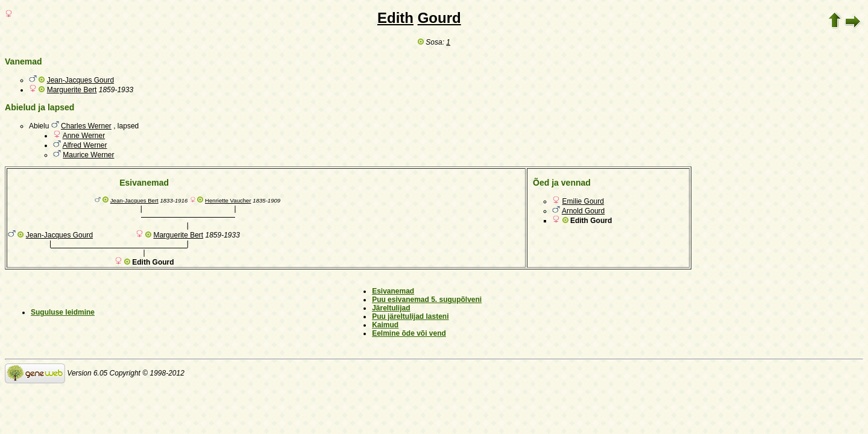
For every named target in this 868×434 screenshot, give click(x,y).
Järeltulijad (391, 308)
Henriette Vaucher (228, 200)
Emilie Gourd (583, 201)
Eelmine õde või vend (409, 333)
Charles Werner (86, 126)
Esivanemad (393, 291)
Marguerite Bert (72, 90)
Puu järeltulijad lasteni (410, 316)
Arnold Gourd (583, 211)
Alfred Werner (85, 145)
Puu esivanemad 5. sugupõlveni (427, 300)
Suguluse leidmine (63, 312)
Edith (395, 18)
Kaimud (385, 325)
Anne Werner (84, 136)
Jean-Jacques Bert (134, 200)
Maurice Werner (88, 155)
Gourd (439, 18)
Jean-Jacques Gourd (80, 80)
